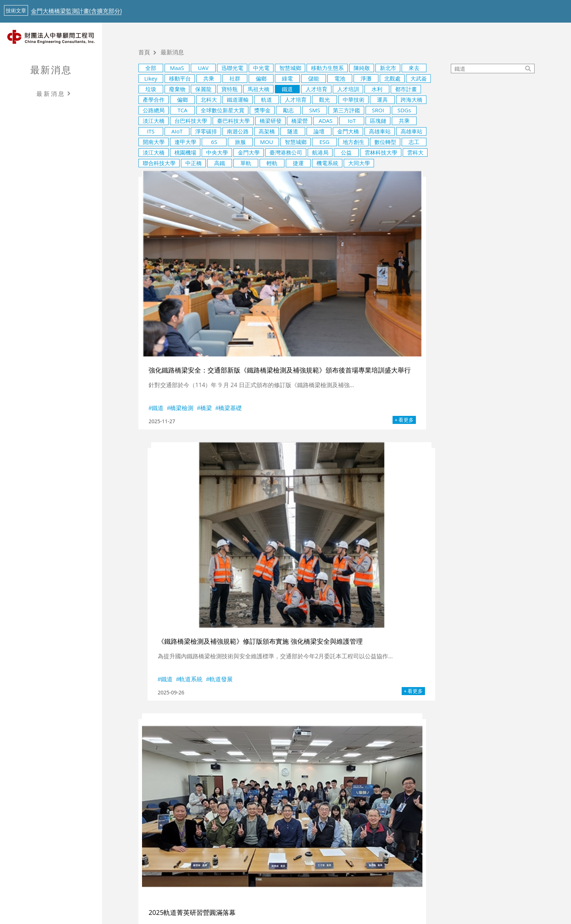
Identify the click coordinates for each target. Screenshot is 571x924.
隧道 (293, 131)
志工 (414, 142)
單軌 (246, 163)
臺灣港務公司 (286, 152)
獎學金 (262, 110)
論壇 (319, 131)
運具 (382, 100)
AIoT (177, 131)
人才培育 (316, 89)
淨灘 (366, 78)
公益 (346, 152)
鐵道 (287, 89)
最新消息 (51, 70)
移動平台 (180, 78)
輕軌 (272, 163)
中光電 (261, 68)
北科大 (209, 100)
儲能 (314, 78)
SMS (315, 110)
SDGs (404, 110)
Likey (151, 78)
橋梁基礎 (230, 323)
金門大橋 (348, 131)
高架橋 (267, 131)
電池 (340, 78)
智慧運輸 (433, 513)
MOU (267, 142)
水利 (377, 89)
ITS (151, 131)
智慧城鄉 (290, 68)
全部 (151, 68)
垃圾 (151, 89)
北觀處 (392, 78)
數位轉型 (385, 142)
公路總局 (154, 110)
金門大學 (249, 152)
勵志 (288, 110)
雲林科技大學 (381, 152)
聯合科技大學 (159, 163)
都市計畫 (406, 89)
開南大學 (154, 142)
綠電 (287, 78)
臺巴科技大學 (233, 121)
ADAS (326, 121)
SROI (378, 110)
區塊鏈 (378, 121)
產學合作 (154, 100)
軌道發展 (347, 325)
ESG (324, 142)
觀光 (324, 100)
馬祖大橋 (259, 89)
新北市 (388, 68)
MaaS (177, 68)
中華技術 (354, 100)
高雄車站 (380, 131)
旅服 (240, 142)
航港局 (320, 152)
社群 (235, 78)
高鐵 (220, 163)
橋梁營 (300, 121)
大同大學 (359, 163)
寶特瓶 (230, 89)
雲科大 (415, 152)
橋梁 (206, 323)
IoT (352, 121)
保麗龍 (203, 89)
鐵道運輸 (238, 100)
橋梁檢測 (182, 323)
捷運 (298, 163)
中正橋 (194, 163)
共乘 (209, 78)
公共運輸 (365, 513)
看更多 (244, 337)
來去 (414, 68)
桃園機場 (185, 152)
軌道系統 (317, 325)
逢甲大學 (185, 142)
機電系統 (327, 163)
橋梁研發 (271, 121)
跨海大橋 (411, 100)
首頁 (144, 53)
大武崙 (419, 78)
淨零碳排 (206, 131)
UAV (203, 68)
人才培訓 (348, 89)
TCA (182, 110)
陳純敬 (362, 68)
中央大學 (217, 152)
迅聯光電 (232, 68)
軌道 (267, 100)
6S (214, 142)
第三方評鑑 (346, 110)
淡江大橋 (154, 121)
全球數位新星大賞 (223, 110)
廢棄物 (177, 89)
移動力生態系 (327, 68)
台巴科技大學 (191, 121)
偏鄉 (261, 78)
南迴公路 (238, 131)
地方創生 (354, 142)
